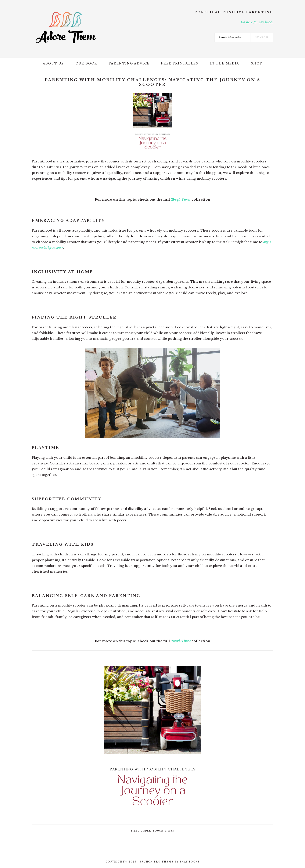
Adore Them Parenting (66, 28)
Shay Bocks (190, 862)
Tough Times (181, 199)
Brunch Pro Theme (157, 862)
